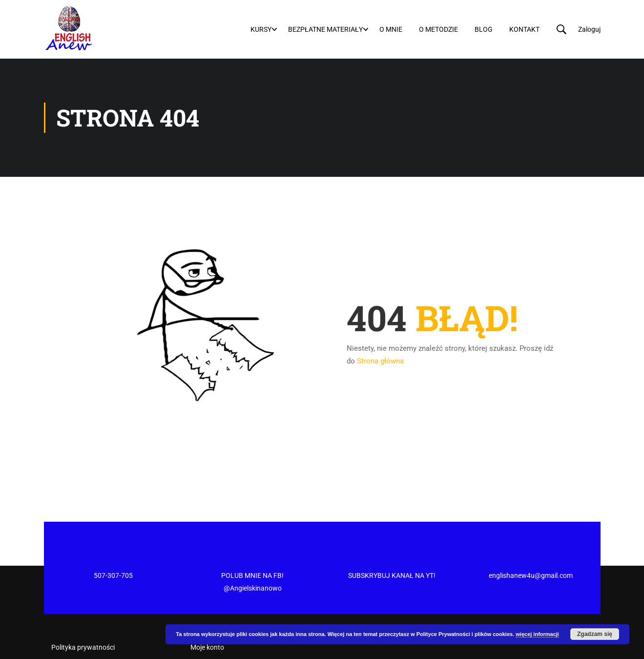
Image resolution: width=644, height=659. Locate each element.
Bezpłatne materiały (325, 29)
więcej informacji (537, 634)
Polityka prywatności (83, 610)
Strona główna (380, 361)
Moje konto (207, 610)
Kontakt (524, 29)
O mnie (391, 29)
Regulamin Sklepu (78, 644)
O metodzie (438, 29)
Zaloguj (589, 29)
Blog (484, 29)
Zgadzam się (595, 634)
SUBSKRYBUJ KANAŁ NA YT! (392, 538)
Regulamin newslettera (86, 627)
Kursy (261, 29)
